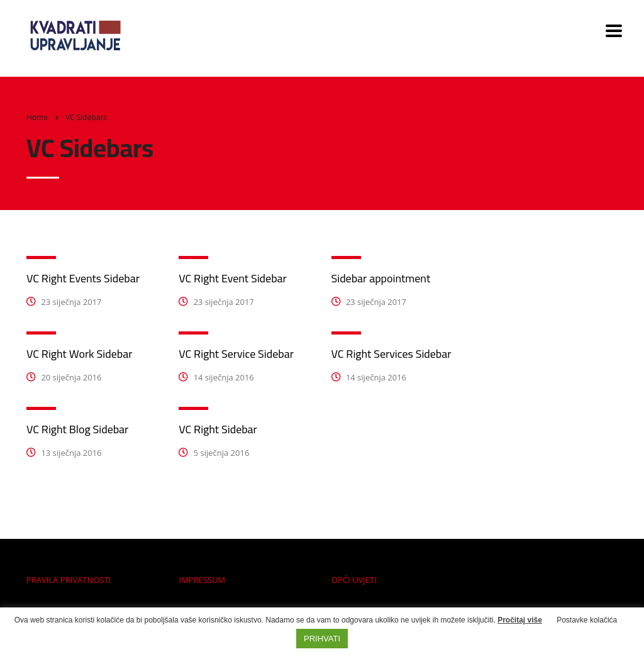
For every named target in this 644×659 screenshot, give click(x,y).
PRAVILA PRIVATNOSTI (69, 580)
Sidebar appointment (381, 278)
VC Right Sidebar (218, 429)
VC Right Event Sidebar (233, 278)
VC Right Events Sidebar (83, 278)
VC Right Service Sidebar (236, 354)
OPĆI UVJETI (354, 580)
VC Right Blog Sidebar (77, 429)
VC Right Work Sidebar (79, 354)
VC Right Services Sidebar (391, 354)
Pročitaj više (520, 620)
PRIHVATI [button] (322, 639)
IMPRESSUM (203, 580)
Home (37, 117)
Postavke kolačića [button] (587, 620)
